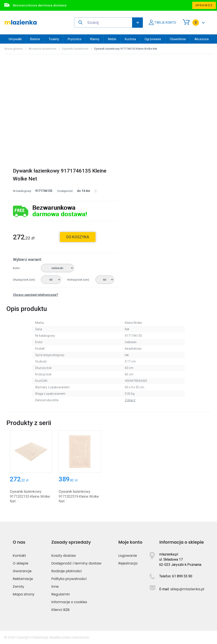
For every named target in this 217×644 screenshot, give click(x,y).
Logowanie (128, 556)
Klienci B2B (60, 610)
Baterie (35, 39)
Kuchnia (130, 39)
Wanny (95, 39)
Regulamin (61, 594)
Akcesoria (201, 39)
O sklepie (20, 563)
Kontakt (19, 556)
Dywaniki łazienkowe (75, 49)
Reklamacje (23, 579)
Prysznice (75, 39)
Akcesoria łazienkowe (42, 49)
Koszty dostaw (64, 556)
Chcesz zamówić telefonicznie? (36, 295)
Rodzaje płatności (66, 571)
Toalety (54, 39)
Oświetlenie (178, 39)
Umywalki (15, 39)
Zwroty (18, 587)
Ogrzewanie (153, 39)
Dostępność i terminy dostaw (76, 563)
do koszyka (78, 237)
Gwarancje (22, 571)
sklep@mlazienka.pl (187, 589)
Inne (55, 587)
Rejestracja (128, 563)
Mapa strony (23, 594)
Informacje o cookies (69, 602)
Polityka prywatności (69, 579)
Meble (112, 39)
